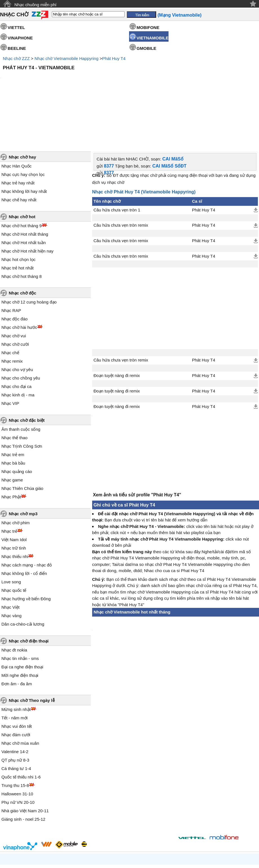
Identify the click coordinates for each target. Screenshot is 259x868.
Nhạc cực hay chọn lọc (23, 127)
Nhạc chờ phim (16, 475)
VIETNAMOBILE (153, 38)
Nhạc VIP (10, 355)
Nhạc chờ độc (23, 245)
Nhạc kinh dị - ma (18, 347)
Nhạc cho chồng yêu (21, 330)
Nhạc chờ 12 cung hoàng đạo (29, 254)
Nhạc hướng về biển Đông (26, 551)
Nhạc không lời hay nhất (24, 143)
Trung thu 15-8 (15, 738)
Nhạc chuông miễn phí (35, 5)
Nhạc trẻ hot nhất (17, 220)
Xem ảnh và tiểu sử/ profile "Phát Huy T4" (137, 450)
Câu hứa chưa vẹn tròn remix (121, 177)
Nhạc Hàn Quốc (16, 118)
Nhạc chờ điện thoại (29, 593)
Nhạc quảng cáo (17, 424)
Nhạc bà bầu (13, 415)
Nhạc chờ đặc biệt (27, 372)
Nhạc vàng (11, 568)
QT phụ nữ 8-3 (15, 712)
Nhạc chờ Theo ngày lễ (32, 652)
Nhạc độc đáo (15, 271)
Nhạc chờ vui (14, 288)
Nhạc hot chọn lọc (18, 212)
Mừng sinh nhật (16, 661)
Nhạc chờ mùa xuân (20, 695)
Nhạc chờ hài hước (19, 279)
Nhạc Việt (10, 559)
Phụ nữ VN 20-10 (18, 754)
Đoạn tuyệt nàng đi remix (117, 328)
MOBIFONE (148, 27)
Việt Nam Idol (14, 492)
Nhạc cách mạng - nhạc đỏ (27, 517)
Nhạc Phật (11, 449)
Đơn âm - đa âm (17, 636)
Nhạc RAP (11, 263)
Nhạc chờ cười (15, 296)
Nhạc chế (10, 305)
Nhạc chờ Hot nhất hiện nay (27, 203)
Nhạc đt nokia (14, 602)
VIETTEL (16, 27)
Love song (11, 534)
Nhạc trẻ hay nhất (18, 135)
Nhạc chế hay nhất (19, 152)
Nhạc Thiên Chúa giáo (22, 440)
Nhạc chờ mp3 (23, 466)
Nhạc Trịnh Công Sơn (22, 398)
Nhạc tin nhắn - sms (20, 611)
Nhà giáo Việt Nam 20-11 (25, 763)
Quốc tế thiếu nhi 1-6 (21, 729)
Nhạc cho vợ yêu (17, 322)
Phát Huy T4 (114, 58)
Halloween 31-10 (17, 746)
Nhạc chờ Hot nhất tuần (24, 195)
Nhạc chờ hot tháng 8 (22, 228)
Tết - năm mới (15, 670)
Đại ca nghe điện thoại (22, 619)
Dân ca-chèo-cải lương (23, 576)
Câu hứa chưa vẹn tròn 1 (117, 162)
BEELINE (17, 48)
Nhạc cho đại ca (16, 339)
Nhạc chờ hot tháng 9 (22, 178)
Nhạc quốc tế (14, 542)
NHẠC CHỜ (14, 14)
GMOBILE (147, 48)
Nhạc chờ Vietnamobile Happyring (66, 58)
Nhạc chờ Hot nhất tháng (25, 186)
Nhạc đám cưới (16, 687)
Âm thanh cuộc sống (21, 381)
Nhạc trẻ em (13, 407)
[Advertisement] (130, 88)
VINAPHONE (20, 38)
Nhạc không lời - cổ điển (24, 526)
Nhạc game (12, 432)
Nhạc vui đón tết (17, 678)
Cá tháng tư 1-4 (16, 721)
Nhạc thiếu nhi (15, 509)
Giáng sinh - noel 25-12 (23, 771)
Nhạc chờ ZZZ (16, 58)
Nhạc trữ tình (14, 500)
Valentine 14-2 (15, 704)
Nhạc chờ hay (22, 109)
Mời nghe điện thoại (20, 627)
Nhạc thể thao (15, 390)
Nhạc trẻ (9, 483)
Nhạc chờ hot (22, 169)
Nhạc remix (12, 313)
